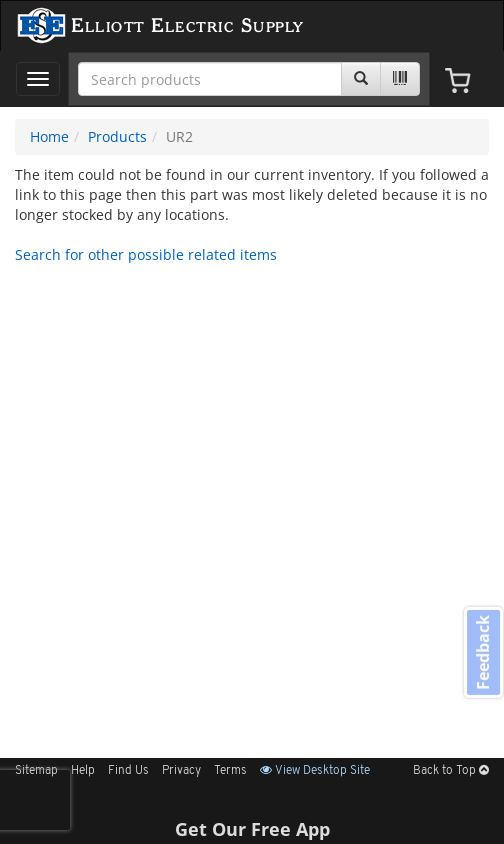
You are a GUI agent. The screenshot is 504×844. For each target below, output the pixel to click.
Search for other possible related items (146, 254)
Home (49, 136)
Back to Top (451, 771)
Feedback (483, 652)
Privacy (181, 771)
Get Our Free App (252, 829)
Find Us (128, 771)
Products (117, 136)
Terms (230, 771)
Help (83, 771)
